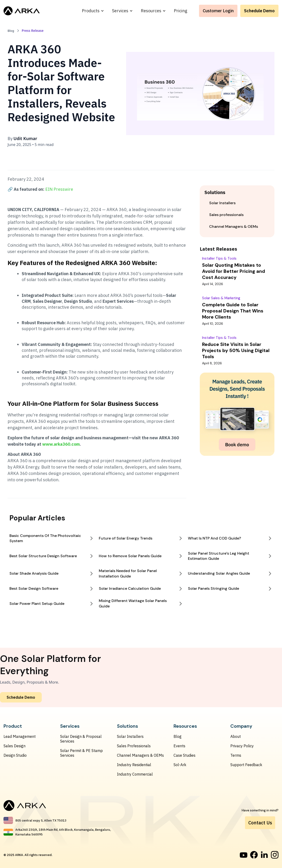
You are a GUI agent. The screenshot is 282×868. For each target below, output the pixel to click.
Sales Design (15, 746)
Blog (178, 736)
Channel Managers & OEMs (140, 755)
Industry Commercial (135, 774)
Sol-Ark (180, 765)
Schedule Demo (259, 11)
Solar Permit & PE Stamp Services (81, 753)
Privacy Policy (242, 746)
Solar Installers (130, 736)
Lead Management (20, 736)
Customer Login (218, 11)
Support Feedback (246, 765)
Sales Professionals (134, 746)
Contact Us (260, 823)
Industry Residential (134, 765)
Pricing (180, 11)
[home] (22, 11)
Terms (236, 755)
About (236, 736)
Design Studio (15, 755)
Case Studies (185, 755)
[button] (93, 11)
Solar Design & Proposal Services (81, 739)
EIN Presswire (59, 189)
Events (179, 746)
